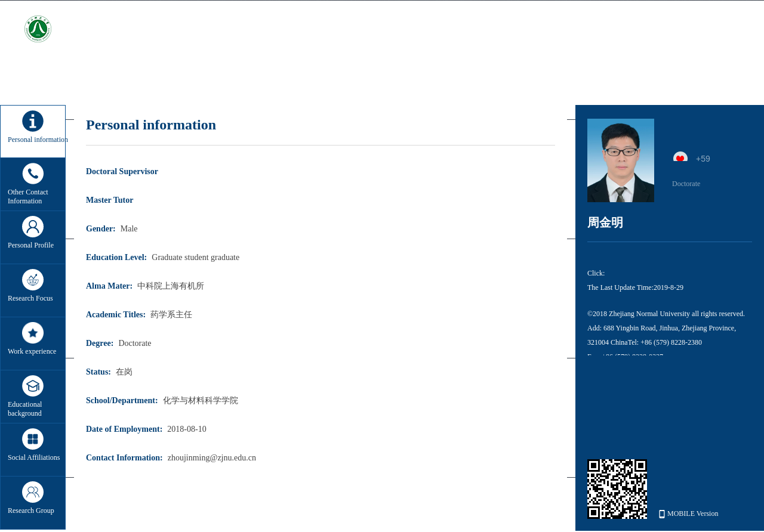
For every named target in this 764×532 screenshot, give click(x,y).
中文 (732, 31)
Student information (558, 73)
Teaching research (256, 73)
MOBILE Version (688, 514)
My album (636, 73)
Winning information (351, 73)
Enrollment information (455, 73)
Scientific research (168, 73)
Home (100, 73)
